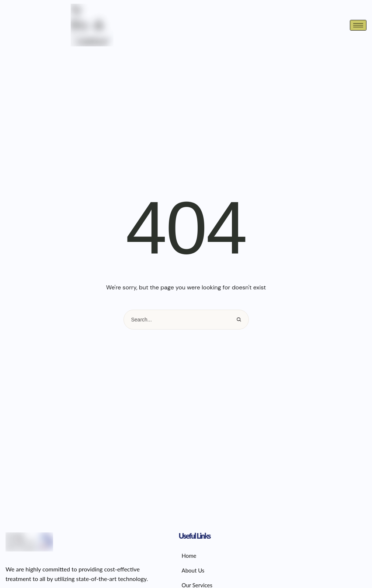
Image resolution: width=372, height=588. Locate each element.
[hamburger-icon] (358, 25)
